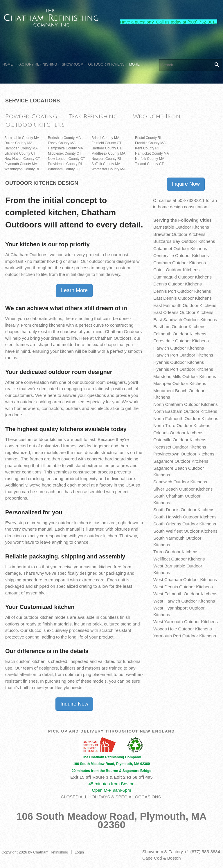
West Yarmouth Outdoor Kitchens (186, 622)
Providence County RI (65, 164)
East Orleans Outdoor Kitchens (183, 312)
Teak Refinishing (93, 116)
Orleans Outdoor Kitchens (178, 433)
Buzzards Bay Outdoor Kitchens (184, 241)
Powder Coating (31, 116)
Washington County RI (22, 169)
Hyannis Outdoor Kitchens (179, 362)
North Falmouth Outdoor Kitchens (186, 418)
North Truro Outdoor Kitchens (182, 425)
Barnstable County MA (22, 138)
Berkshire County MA (64, 138)
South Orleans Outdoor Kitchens (185, 524)
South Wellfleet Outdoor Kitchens (185, 531)
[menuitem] (37, 64)
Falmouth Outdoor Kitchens (180, 334)
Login (79, 852)
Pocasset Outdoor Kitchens (180, 447)
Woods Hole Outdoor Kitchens (183, 629)
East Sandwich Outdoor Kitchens (185, 320)
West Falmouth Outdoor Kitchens (185, 594)
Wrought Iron (157, 116)
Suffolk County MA (106, 164)
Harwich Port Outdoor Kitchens (183, 355)
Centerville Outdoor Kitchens (181, 255)
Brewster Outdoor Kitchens (179, 234)
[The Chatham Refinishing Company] (51, 17)
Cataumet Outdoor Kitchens (180, 248)
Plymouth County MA (21, 164)
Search (216, 65)
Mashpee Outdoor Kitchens (180, 383)
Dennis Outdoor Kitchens (178, 284)
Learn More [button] (74, 290)
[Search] (191, 65)
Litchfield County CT (20, 153)
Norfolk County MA (150, 159)
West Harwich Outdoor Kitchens (184, 601)
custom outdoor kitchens (42, 439)
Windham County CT (64, 169)
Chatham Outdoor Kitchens (180, 263)
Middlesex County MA (108, 153)
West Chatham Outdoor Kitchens (185, 579)
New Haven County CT (22, 159)
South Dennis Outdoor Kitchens (184, 510)
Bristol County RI (148, 138)
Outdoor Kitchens (35, 125)
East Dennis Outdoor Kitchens (182, 298)
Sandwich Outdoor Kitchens (180, 482)
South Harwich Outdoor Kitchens (185, 517)
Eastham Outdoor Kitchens (179, 327)
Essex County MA (62, 143)
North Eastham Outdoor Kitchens (185, 411)
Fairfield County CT (106, 143)
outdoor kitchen (38, 617)
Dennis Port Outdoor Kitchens (182, 291)
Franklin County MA (150, 143)
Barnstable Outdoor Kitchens (181, 227)
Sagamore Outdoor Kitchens (181, 461)
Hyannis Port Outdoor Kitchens (183, 369)
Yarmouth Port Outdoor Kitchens (185, 636)
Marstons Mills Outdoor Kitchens (185, 376)
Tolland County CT (149, 164)
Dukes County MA (18, 143)
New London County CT (66, 159)
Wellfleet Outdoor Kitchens (179, 559)
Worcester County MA (108, 169)
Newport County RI (106, 159)
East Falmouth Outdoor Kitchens (185, 305)
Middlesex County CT (65, 153)
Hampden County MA (21, 148)
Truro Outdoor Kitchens (176, 552)
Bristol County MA (105, 138)
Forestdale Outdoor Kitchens (181, 341)
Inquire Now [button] (74, 704)
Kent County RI (147, 148)
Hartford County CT (107, 148)
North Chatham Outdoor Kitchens (186, 404)
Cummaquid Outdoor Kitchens (182, 277)
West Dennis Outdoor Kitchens (183, 587)
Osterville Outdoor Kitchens (180, 440)
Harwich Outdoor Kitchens (179, 348)
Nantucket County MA (152, 153)
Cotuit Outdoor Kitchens (176, 270)
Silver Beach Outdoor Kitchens (183, 489)
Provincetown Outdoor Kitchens (184, 454)
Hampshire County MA (65, 148)
